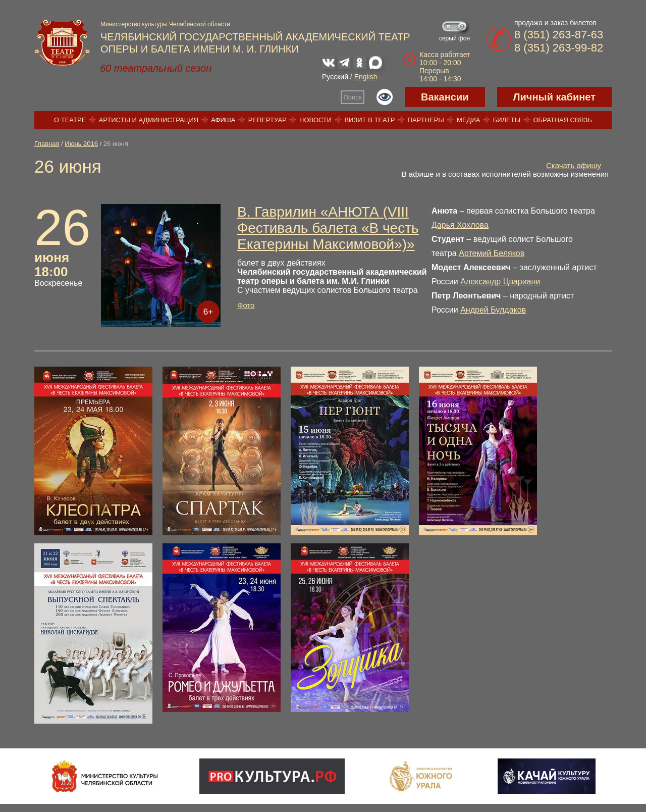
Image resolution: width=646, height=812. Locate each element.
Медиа (468, 120)
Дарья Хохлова (460, 225)
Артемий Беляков (492, 253)
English (366, 77)
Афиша (223, 120)
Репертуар (267, 120)
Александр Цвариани (500, 282)
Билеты (507, 120)
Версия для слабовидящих (385, 97)
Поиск (353, 97)
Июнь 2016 (81, 144)
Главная (47, 144)
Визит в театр (369, 120)
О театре (70, 120)
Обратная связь (562, 120)
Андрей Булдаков (493, 310)
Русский (335, 77)
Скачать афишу (574, 165)
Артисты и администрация (149, 120)
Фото (246, 305)
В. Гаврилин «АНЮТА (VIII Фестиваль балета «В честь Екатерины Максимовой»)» (328, 228)
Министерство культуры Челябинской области (165, 24)
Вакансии (445, 97)
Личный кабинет (554, 97)
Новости (315, 120)
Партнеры (426, 120)
